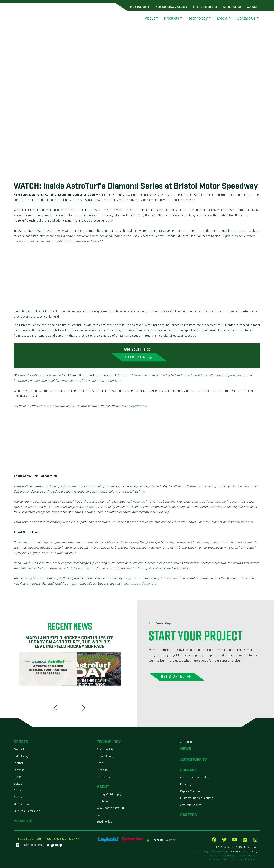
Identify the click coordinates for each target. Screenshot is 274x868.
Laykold (220, 502)
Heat (100, 763)
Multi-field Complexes (27, 811)
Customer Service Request (196, 798)
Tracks (18, 791)
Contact (252, 7)
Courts (18, 797)
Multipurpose (22, 804)
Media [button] (222, 18)
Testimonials (105, 822)
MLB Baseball (139, 7)
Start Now (135, 357)
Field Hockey (21, 756)
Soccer (18, 777)
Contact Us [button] (246, 18)
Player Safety (105, 756)
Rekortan (139, 502)
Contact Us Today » (64, 839)
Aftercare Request (191, 805)
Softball (18, 784)
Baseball (19, 749)
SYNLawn (88, 507)
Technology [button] (198, 18)
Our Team (103, 801)
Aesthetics (103, 777)
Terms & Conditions (247, 856)
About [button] (150, 18)
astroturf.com (138, 406)
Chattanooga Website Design (212, 852)
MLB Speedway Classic (171, 7)
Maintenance (232, 7)
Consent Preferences (223, 856)
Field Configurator (205, 7)
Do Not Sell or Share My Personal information (233, 860)
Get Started (173, 677)
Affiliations (187, 742)
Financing (186, 784)
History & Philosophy (109, 794)
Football (19, 763)
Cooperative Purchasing (195, 778)
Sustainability (105, 749)
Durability (103, 770)
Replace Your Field (191, 791)
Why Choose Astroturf (110, 808)
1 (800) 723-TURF (29, 839)
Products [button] (172, 18)
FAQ (99, 815)
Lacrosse (19, 770)
